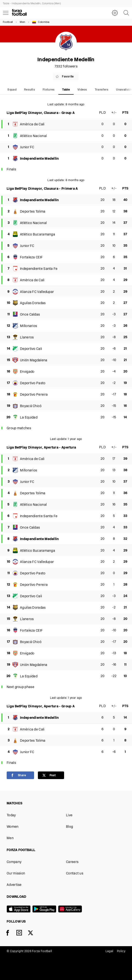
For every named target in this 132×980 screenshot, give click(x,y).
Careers (72, 862)
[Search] (126, 13)
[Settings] (115, 13)
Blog (69, 827)
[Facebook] (10, 934)
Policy (121, 951)
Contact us (75, 874)
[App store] (20, 909)
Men (22, 22)
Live (69, 815)
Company (14, 862)
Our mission (16, 874)
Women (13, 827)
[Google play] (45, 909)
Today (11, 815)
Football (8, 22)
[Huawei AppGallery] (71, 909)
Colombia (41, 22)
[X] (33, 934)
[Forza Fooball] (19, 13)
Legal (109, 951)
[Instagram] (22, 934)
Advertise (14, 885)
